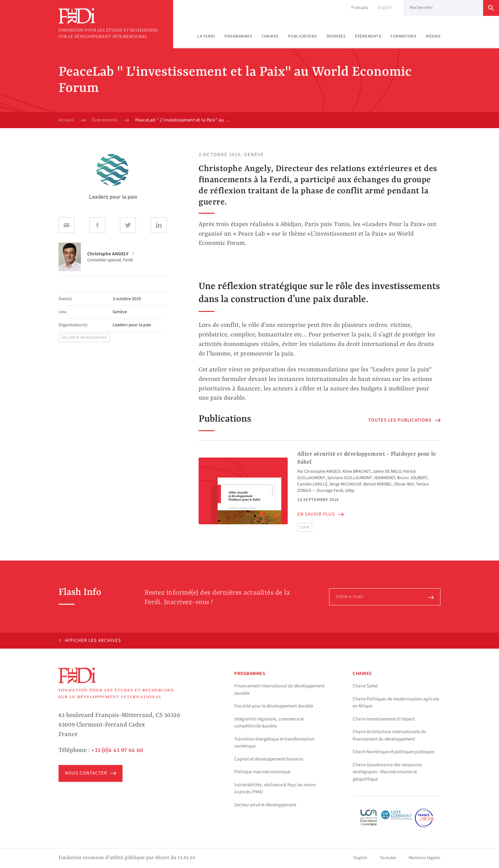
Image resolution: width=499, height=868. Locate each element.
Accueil (66, 120)
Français (360, 8)
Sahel (305, 527)
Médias (433, 36)
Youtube (388, 858)
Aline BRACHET (356, 472)
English (385, 8)
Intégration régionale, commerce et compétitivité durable (269, 723)
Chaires (270, 36)
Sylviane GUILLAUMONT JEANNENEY (361, 478)
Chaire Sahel (365, 686)
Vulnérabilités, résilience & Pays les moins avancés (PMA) (275, 789)
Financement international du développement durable (279, 690)
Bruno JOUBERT (412, 478)
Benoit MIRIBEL (378, 484)
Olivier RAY (404, 484)
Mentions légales (425, 858)
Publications (302, 36)
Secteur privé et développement (265, 805)
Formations (403, 36)
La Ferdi (206, 36)
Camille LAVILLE (312, 484)
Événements (368, 36)
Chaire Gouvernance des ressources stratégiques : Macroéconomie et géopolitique (387, 772)
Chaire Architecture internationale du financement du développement (389, 735)
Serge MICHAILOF (345, 484)
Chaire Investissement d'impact (384, 719)
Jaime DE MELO (387, 472)
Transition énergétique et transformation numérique (274, 743)
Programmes (238, 36)
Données (336, 36)
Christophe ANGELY (322, 472)
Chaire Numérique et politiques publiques (394, 752)
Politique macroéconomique (262, 772)
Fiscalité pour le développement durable (274, 706)
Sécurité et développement (84, 337)
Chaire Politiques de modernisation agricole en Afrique (396, 703)
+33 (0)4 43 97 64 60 (117, 750)
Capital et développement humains (269, 759)
